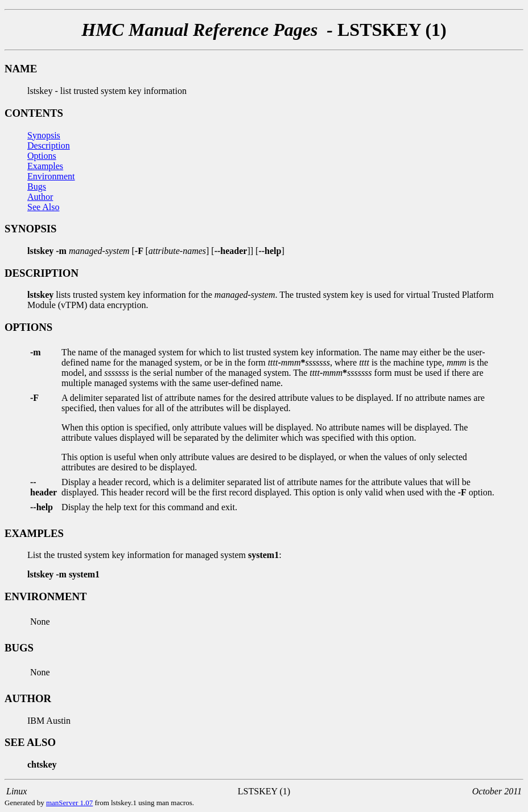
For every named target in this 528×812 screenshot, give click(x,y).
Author (40, 197)
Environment (51, 176)
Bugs (37, 186)
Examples (45, 166)
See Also (43, 207)
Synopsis (44, 135)
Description (49, 145)
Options (42, 156)
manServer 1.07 (69, 803)
